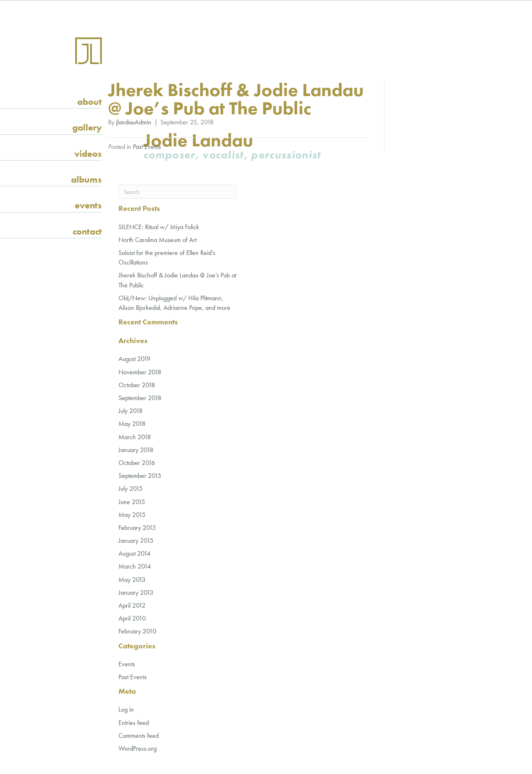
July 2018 (131, 411)
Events (88, 205)
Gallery (87, 127)
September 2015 (140, 476)
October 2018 (137, 385)
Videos (88, 154)
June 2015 (132, 502)
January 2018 (136, 450)
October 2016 (137, 463)
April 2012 (132, 605)
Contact (87, 231)
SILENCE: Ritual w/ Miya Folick (159, 227)
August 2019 (134, 359)
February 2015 (137, 528)
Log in (126, 709)
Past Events (147, 147)
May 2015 (132, 515)
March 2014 (135, 566)
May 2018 (132, 424)
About (90, 102)
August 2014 (134, 553)
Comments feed (139, 736)
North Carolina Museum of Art (158, 240)
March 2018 (135, 437)
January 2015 (136, 540)
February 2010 (137, 631)
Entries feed (134, 723)
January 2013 (136, 592)
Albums (86, 179)
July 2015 (131, 488)
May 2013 (132, 580)
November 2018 (140, 372)
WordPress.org (138, 748)
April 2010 (132, 618)
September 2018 (140, 398)
